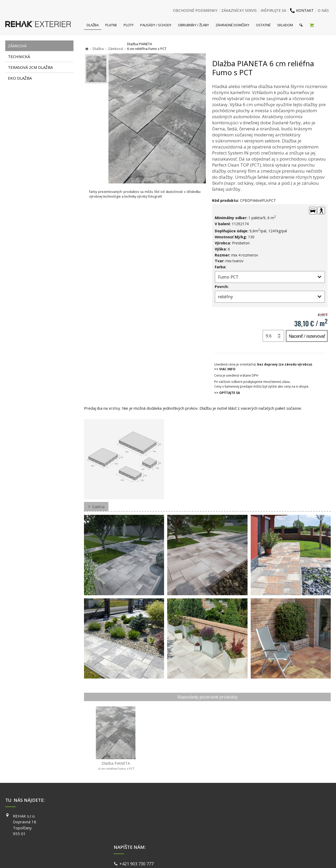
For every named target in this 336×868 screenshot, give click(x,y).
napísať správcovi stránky (154, 857)
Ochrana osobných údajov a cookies (205, 857)
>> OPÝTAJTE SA (227, 393)
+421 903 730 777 (138, 816)
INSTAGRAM (244, 823)
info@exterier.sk (137, 823)
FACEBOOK (243, 816)
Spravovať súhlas (249, 857)
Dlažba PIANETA (116, 766)
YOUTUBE (242, 831)
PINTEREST (243, 838)
